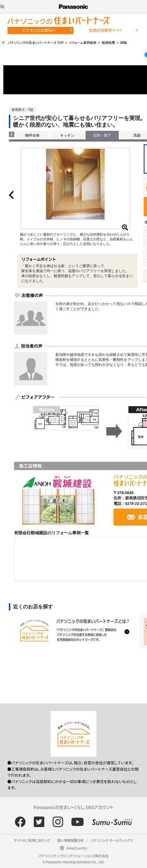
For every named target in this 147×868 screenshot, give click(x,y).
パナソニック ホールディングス (112, 840)
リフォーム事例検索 (83, 42)
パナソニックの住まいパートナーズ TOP (36, 42)
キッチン (67, 135)
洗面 (137, 135)
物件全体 (32, 135)
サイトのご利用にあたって (32, 840)
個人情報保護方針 (71, 840)
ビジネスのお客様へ (39, 30)
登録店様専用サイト (105, 30)
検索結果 (108, 42)
